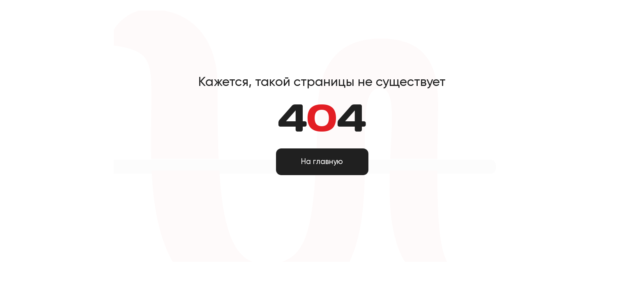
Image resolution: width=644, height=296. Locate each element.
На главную (322, 162)
